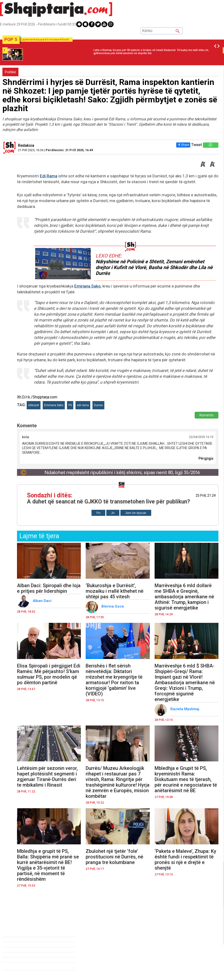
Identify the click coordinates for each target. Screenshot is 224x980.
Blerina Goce (113, 606)
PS (70, 405)
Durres (98, 405)
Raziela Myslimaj (185, 709)
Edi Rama (49, 176)
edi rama (83, 405)
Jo (113, 513)
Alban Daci (43, 601)
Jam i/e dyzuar (136, 513)
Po (98, 513)
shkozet (34, 405)
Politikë (10, 72)
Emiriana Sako (87, 286)
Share (183, 145)
